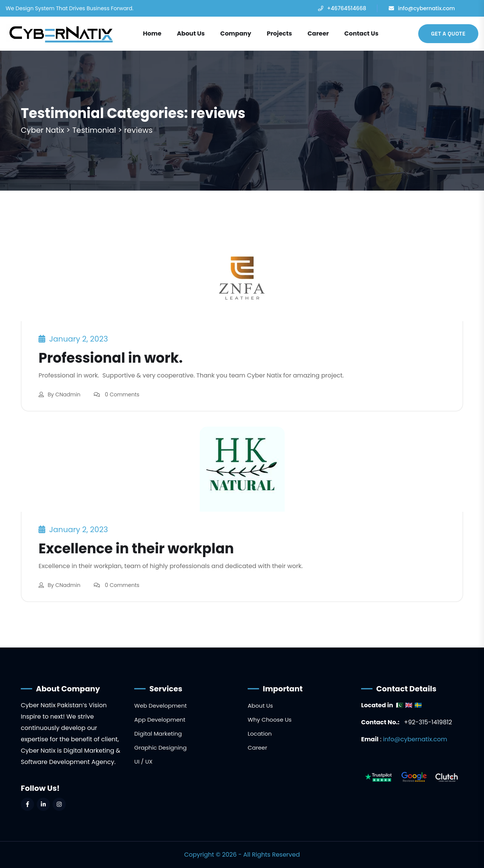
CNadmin (68, 394)
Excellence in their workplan (136, 549)
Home (152, 33)
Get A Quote (448, 34)
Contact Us (361, 33)
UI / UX (143, 762)
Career (318, 33)
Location (260, 734)
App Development (160, 720)
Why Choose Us (270, 720)
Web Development (161, 706)
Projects (279, 33)
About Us (191, 33)
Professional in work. (111, 358)
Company (236, 33)
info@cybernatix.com (426, 8)
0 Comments (122, 394)
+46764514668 (347, 8)
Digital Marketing (158, 734)
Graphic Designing (161, 748)
